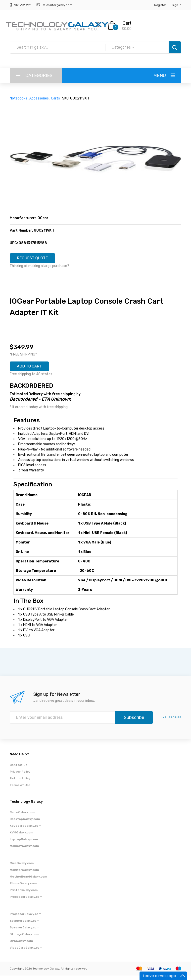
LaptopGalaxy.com (24, 844)
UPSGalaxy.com (21, 945)
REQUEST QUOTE (36, 259)
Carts (55, 98)
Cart (127, 23)
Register (160, 5)
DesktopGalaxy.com (25, 823)
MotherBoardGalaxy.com (28, 881)
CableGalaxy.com (22, 817)
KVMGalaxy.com (21, 837)
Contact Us (19, 769)
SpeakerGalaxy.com (24, 932)
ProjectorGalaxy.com (25, 918)
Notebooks (18, 98)
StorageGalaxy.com (24, 939)
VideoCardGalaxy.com (26, 952)
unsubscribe (171, 722)
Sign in (177, 5)
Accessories (39, 98)
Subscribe (134, 722)
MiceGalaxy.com (22, 868)
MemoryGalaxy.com (24, 850)
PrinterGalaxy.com (24, 894)
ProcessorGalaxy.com (26, 901)
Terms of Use (20, 790)
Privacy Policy (20, 776)
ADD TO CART (33, 370)
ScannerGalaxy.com (24, 925)
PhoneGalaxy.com (23, 888)
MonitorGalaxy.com (24, 874)
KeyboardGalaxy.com (25, 830)
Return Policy (20, 783)
